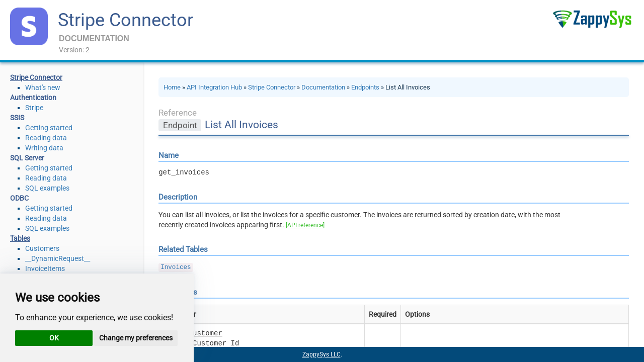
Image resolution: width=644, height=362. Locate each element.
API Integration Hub (214, 87)
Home (172, 87)
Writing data (44, 148)
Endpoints (365, 87)
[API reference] (305, 225)
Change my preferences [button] (136, 338)
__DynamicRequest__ (58, 258)
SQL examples (47, 188)
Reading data (46, 138)
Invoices (176, 267)
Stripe (34, 108)
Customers (42, 248)
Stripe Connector (126, 20)
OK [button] (54, 338)
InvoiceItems (45, 268)
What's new (43, 87)
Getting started (49, 128)
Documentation (323, 87)
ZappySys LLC (321, 354)
